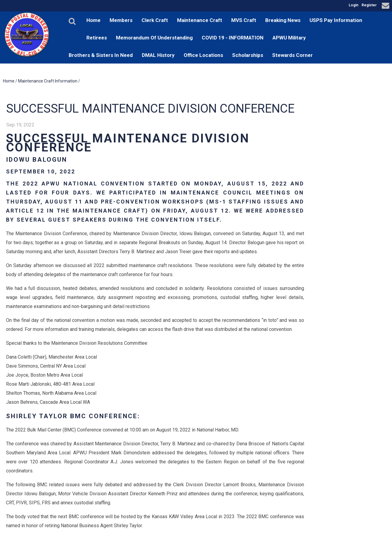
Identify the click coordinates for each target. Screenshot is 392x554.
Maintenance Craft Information (48, 81)
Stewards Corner (292, 55)
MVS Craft (244, 20)
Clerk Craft (155, 20)
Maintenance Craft (200, 20)
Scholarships (248, 55)
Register (369, 5)
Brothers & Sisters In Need (101, 55)
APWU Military (289, 38)
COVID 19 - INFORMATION (233, 38)
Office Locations (203, 55)
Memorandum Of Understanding (154, 38)
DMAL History (158, 55)
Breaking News (283, 20)
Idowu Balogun (37, 160)
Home (93, 20)
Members (121, 20)
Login (353, 5)
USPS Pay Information (336, 20)
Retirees (97, 38)
